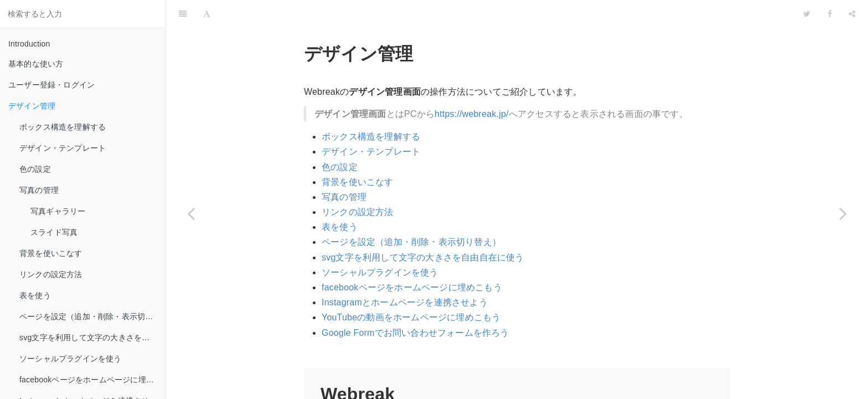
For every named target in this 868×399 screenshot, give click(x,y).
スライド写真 (54, 232)
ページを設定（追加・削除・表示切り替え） (92, 316)
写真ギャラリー (58, 211)
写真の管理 (39, 190)
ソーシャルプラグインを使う (71, 359)
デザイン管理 (32, 106)
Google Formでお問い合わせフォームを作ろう (415, 305)
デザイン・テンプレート (63, 148)
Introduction (29, 44)
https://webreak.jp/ (472, 86)
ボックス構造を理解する (63, 127)
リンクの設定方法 (51, 274)
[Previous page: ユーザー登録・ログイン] (191, 213)
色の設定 (35, 169)
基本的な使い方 (36, 64)
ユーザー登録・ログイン (51, 85)
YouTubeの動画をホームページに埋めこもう (411, 290)
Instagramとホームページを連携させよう (405, 275)
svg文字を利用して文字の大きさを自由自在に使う (92, 337)
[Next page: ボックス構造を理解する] (843, 213)
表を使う (35, 295)
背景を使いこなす (51, 253)
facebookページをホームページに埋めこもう (92, 380)
